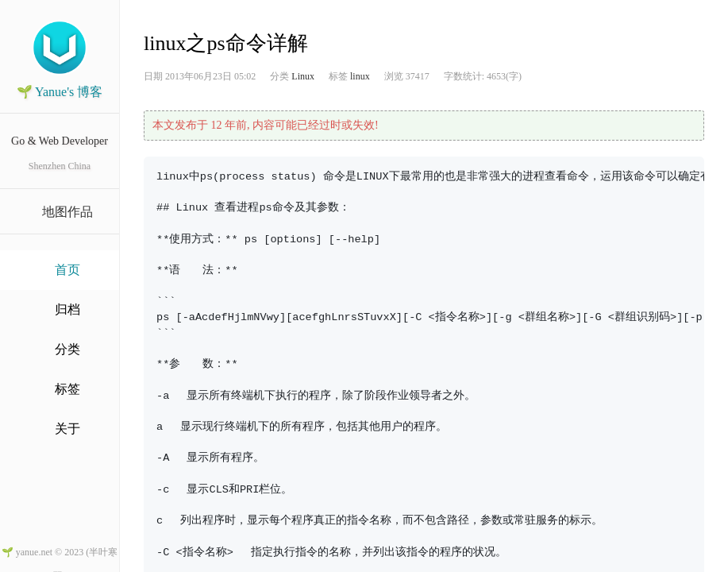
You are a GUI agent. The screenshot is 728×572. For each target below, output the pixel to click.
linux (360, 76)
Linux (303, 76)
